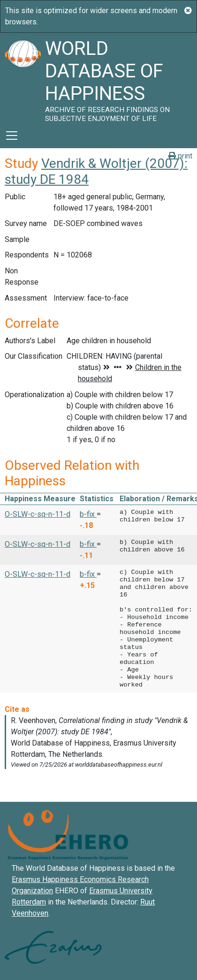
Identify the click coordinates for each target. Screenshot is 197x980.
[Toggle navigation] (12, 136)
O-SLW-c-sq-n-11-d (38, 514)
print (180, 156)
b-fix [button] (88, 514)
